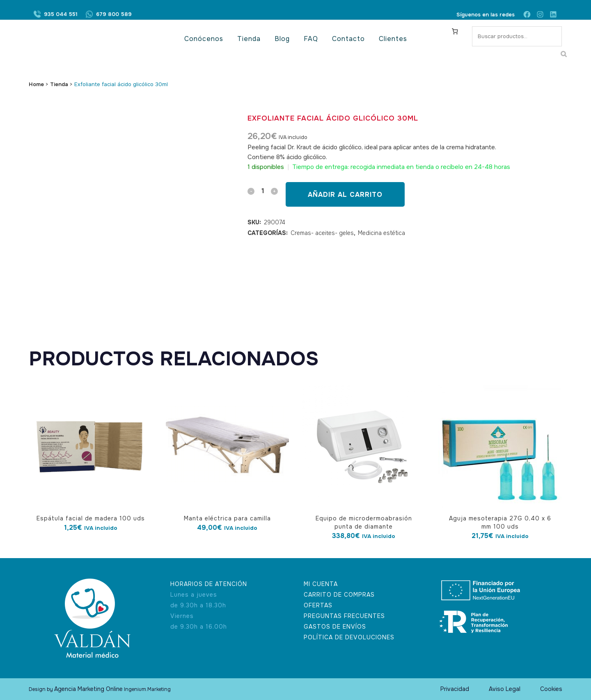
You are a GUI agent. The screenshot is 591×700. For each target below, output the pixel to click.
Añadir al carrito (345, 195)
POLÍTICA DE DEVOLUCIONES (349, 637)
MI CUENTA (321, 584)
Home (36, 84)
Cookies (551, 689)
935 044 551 (61, 15)
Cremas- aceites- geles (322, 233)
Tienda (59, 84)
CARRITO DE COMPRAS (339, 595)
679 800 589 (114, 15)
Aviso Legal (505, 689)
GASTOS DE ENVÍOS (335, 627)
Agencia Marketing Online (88, 689)
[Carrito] (455, 31)
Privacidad (455, 689)
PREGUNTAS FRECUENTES (344, 616)
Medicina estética (381, 233)
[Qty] (263, 191)
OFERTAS (318, 605)
